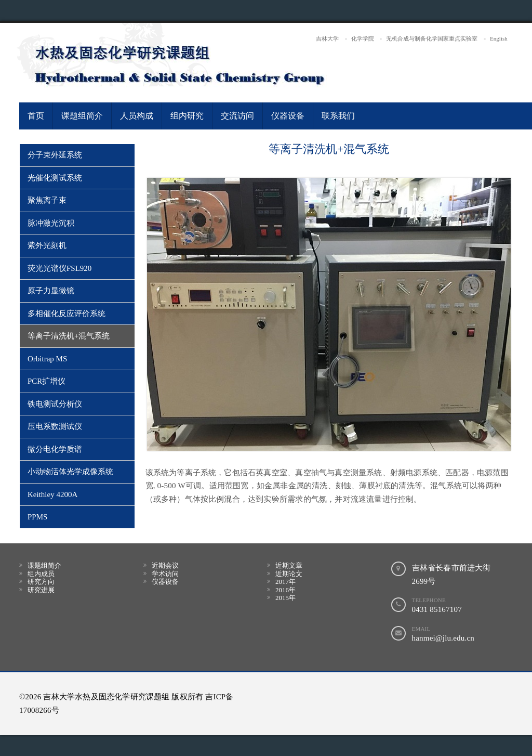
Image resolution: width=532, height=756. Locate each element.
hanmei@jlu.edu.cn (443, 638)
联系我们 (338, 116)
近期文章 (289, 565)
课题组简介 (82, 116)
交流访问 (237, 116)
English (499, 38)
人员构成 (137, 116)
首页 (36, 116)
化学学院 (363, 38)
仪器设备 (288, 116)
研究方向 (41, 582)
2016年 (285, 590)
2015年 (285, 598)
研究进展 (41, 590)
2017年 (285, 582)
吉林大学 (327, 38)
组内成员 (41, 574)
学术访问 (165, 574)
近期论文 (289, 574)
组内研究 (187, 116)
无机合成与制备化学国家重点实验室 (432, 38)
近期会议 (165, 565)
